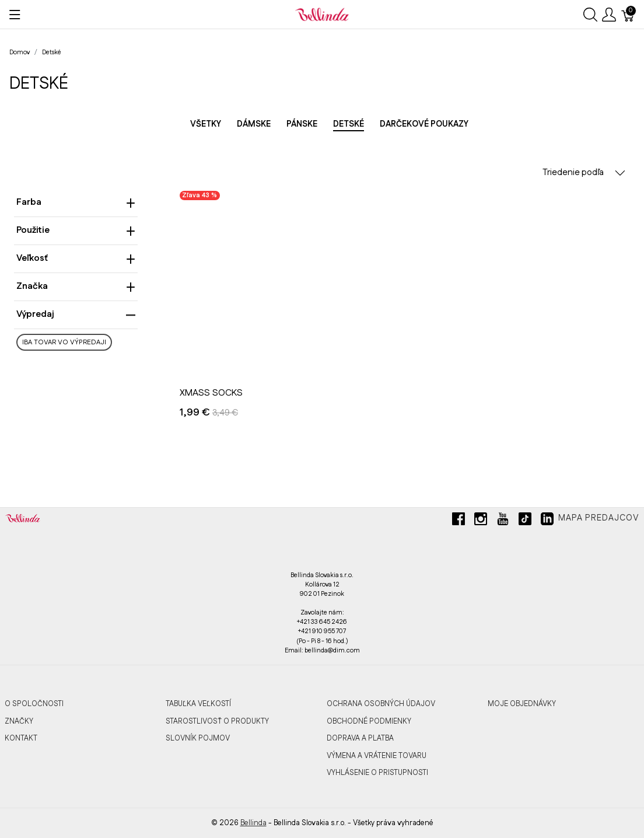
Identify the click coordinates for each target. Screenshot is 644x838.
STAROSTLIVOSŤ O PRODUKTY (217, 721)
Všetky (206, 124)
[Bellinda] (322, 14)
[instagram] (481, 523)
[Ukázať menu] (15, 15)
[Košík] (628, 15)
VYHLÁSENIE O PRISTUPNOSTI (377, 773)
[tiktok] (525, 523)
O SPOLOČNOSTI (34, 704)
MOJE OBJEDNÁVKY (522, 704)
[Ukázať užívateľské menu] (609, 15)
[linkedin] (547, 523)
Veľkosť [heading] (76, 258)
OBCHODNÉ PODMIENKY (369, 721)
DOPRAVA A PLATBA (360, 738)
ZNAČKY (19, 721)
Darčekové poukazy (424, 124)
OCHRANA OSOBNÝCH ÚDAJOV (381, 704)
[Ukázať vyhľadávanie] (590, 15)
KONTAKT (21, 738)
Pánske (302, 124)
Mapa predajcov (599, 518)
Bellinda (253, 823)
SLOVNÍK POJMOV (198, 738)
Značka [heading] (76, 286)
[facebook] (459, 523)
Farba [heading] (76, 202)
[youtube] (503, 523)
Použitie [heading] (76, 230)
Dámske (254, 124)
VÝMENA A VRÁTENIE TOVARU (377, 756)
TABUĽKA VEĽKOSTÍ (198, 704)
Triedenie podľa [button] (584, 172)
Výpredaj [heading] (76, 314)
